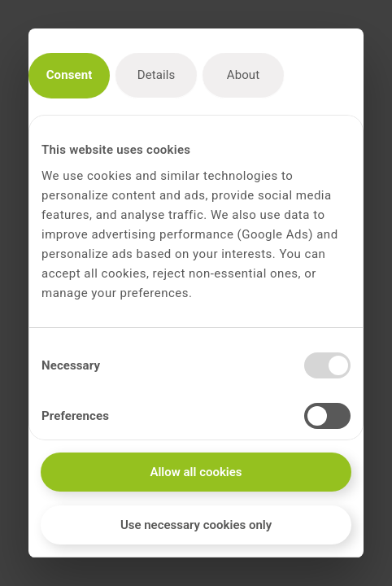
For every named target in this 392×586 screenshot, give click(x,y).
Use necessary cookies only (196, 525)
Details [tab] (157, 75)
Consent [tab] (70, 75)
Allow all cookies (196, 472)
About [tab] (243, 75)
